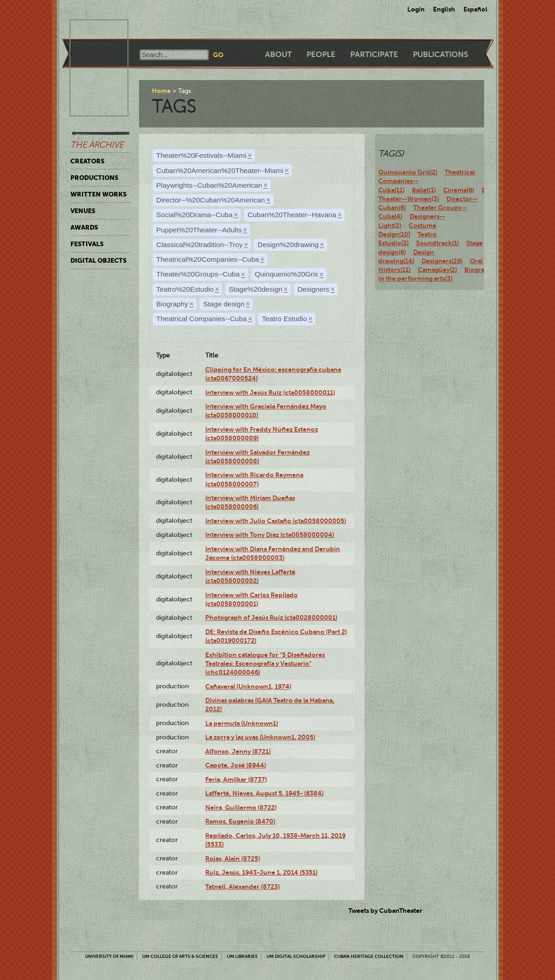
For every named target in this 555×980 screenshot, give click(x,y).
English (444, 9)
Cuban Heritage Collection (369, 956)
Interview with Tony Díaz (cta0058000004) (270, 535)
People (321, 55)
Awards (84, 227)
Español (475, 9)
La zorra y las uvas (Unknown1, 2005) (260, 737)
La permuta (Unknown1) (242, 723)
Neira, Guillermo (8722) (241, 807)
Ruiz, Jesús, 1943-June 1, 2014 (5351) (261, 872)
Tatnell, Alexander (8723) (243, 887)
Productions (94, 178)
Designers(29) (442, 261)
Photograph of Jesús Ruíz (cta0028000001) (271, 617)
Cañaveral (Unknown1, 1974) (248, 686)
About (278, 55)
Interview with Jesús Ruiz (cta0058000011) (270, 392)
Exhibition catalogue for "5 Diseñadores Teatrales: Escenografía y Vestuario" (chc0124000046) (265, 664)
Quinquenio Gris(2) (408, 172)
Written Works (98, 194)
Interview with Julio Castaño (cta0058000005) (276, 521)
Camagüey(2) (437, 270)
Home (161, 91)
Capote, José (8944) (236, 765)
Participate (374, 55)
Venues (83, 211)
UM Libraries (242, 956)
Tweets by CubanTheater (385, 911)
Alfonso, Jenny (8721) (238, 751)
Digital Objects (98, 260)
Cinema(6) (459, 190)
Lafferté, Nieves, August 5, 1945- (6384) (264, 793)
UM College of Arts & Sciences (180, 956)
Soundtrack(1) (437, 243)
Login (416, 9)
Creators (87, 161)
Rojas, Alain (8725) (233, 859)
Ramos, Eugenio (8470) (240, 821)
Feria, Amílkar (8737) (236, 779)
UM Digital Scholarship (296, 956)
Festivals (87, 244)
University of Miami (109, 956)
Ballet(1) (424, 190)
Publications (440, 55)
